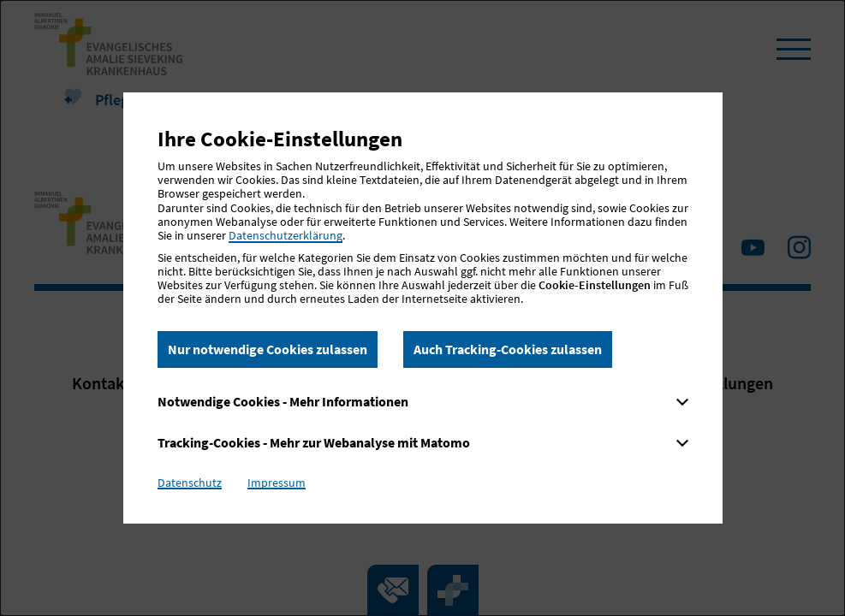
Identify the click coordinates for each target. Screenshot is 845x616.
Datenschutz (190, 483)
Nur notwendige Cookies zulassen (268, 349)
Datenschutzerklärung (286, 235)
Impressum (277, 483)
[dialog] (422, 308)
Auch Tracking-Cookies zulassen (508, 349)
